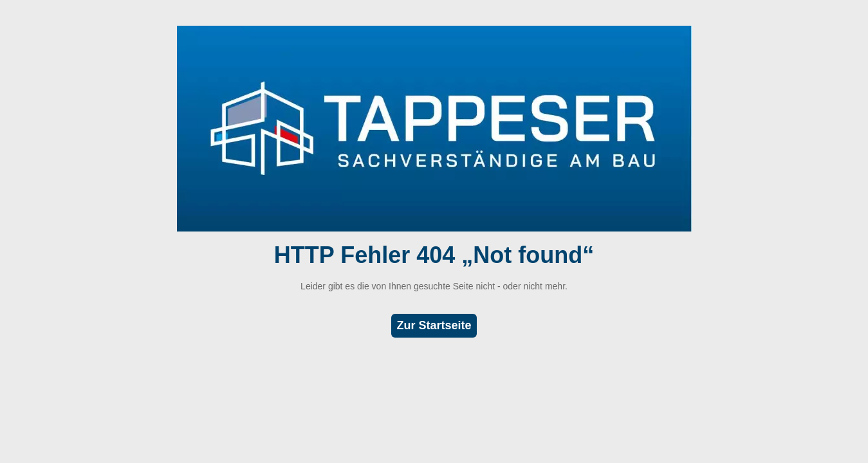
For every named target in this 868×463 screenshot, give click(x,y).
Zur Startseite (434, 325)
